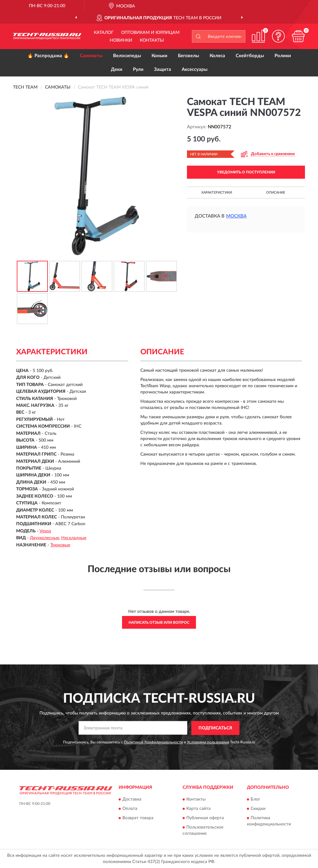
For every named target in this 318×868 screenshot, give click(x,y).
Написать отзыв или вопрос (159, 622)
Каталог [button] (104, 33)
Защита (163, 69)
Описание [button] (276, 193)
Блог (255, 800)
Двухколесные (44, 538)
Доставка (132, 800)
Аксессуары (195, 69)
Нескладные (74, 538)
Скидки (258, 809)
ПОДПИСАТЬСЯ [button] (215, 728)
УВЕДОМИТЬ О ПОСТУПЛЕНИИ (246, 172)
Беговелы (189, 56)
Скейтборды (250, 56)
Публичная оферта (205, 818)
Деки (117, 69)
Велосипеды (127, 56)
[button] (278, 36)
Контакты (152, 40)
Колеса (217, 56)
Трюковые (60, 545)
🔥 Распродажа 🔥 (48, 56)
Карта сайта (198, 809)
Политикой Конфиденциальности (153, 742)
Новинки (121, 40)
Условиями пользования (208, 742)
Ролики (283, 56)
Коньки (159, 56)
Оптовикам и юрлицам (150, 33)
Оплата (130, 809)
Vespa (45, 531)
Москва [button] (236, 216)
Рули (138, 69)
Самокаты (91, 56)
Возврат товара (138, 818)
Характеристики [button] (217, 193)
